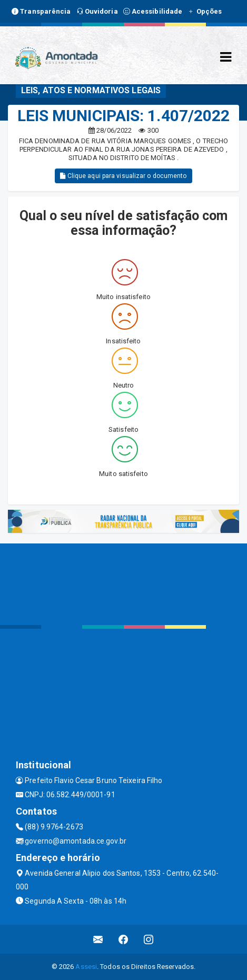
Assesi (86, 967)
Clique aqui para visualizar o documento (123, 176)
